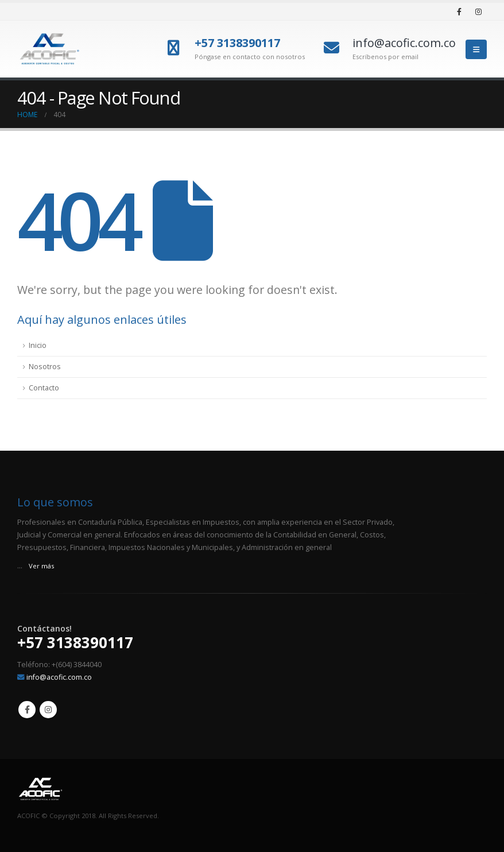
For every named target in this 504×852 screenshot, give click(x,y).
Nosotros (45, 367)
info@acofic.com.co (59, 677)
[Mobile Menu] (476, 49)
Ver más (41, 566)
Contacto (44, 388)
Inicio (38, 345)
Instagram (48, 710)
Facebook (27, 710)
